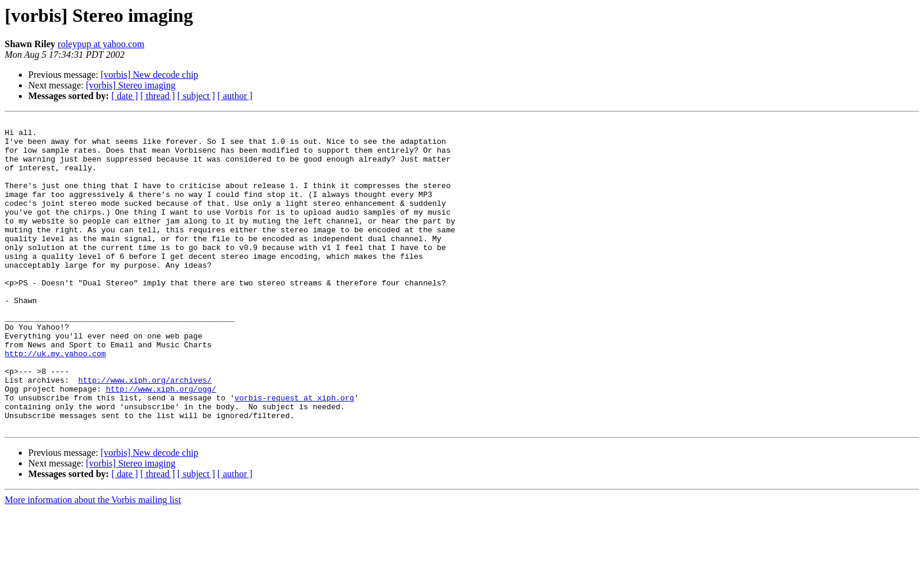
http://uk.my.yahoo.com (55, 401)
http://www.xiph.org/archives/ (145, 433)
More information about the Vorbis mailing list (93, 562)
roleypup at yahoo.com (101, 44)
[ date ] (125, 96)
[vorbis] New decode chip (150, 75)
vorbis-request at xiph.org (294, 454)
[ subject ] (196, 96)
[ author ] (235, 96)
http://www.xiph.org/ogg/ (161, 443)
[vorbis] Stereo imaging (131, 85)
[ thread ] (158, 96)
